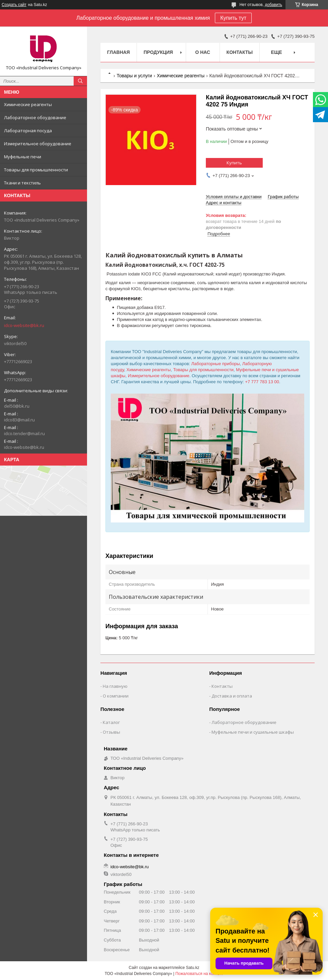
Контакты (240, 52)
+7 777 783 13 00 (262, 382)
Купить (234, 163)
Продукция (158, 52)
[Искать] (80, 81)
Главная (118, 52)
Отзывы (111, 732)
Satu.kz (192, 968)
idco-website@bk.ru (24, 325)
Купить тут (233, 18)
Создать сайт (14, 5)
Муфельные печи (23, 157)
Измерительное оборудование (38, 144)
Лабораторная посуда (28, 131)
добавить (273, 5)
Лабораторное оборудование (244, 722)
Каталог (111, 722)
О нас (203, 52)
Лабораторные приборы (216, 364)
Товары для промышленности (36, 170)
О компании (116, 696)
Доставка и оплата (232, 696)
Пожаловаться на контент (199, 974)
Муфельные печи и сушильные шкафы (253, 732)
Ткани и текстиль (22, 183)
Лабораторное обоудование (35, 117)
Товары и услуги (134, 76)
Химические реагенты (28, 104)
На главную (115, 686)
